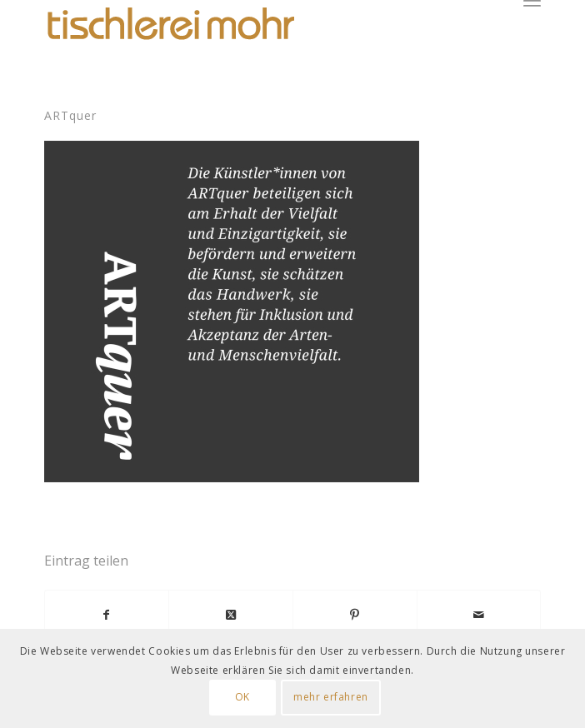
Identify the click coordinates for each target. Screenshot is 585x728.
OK (242, 697)
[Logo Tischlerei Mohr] (169, 25)
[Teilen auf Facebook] (107, 615)
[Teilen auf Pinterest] (355, 615)
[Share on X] (231, 615)
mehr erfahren (331, 697)
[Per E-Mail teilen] (479, 615)
